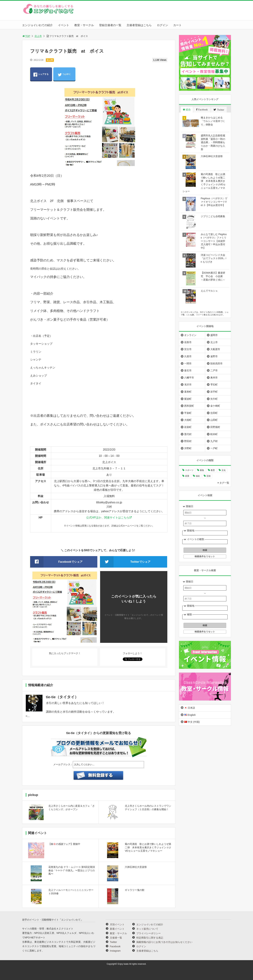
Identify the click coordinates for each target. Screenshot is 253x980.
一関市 (188, 363)
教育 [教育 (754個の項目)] (213, 470)
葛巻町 (188, 392)
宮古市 (188, 349)
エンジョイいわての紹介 (37, 25)
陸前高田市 (216, 363)
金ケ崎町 (215, 406)
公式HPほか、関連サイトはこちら (108, 518)
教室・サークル (84, 25)
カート (177, 25)
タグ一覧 (224, 483)
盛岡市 (214, 335)
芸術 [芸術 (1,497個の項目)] (209, 476)
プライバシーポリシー (149, 933)
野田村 (188, 441)
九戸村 (214, 441)
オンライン (190, 335)
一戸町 (214, 448)
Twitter (113, 942)
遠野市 (214, 356)
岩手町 (214, 392)
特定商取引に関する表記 (150, 938)
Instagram (115, 951)
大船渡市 (215, 349)
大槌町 (188, 420)
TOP (26, 36)
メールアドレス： (63, 764)
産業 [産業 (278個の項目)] (187, 476)
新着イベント (117, 929)
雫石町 (214, 385)
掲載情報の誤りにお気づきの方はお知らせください (164, 942)
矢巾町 (214, 399)
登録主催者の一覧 (110, 25)
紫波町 (188, 399)
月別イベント (117, 924)
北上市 (38, 36)
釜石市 (188, 370)
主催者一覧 (116, 938)
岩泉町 (188, 427)
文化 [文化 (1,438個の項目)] (224, 470)
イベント (64, 25)
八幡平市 (189, 378)
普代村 (188, 434)
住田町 (214, 413)
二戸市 (214, 370)
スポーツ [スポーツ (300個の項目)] (189, 470)
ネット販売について (147, 929)
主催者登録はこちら (139, 25)
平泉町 (188, 413)
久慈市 (188, 356)
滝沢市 (188, 385)
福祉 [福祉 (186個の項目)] (198, 476)
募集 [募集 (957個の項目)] (202, 470)
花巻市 (188, 342)
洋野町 (188, 448)
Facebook (115, 946)
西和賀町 (189, 406)
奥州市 (214, 378)
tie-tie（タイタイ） (62, 697)
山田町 (214, 420)
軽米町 (214, 434)
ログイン (162, 25)
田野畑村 (215, 427)
